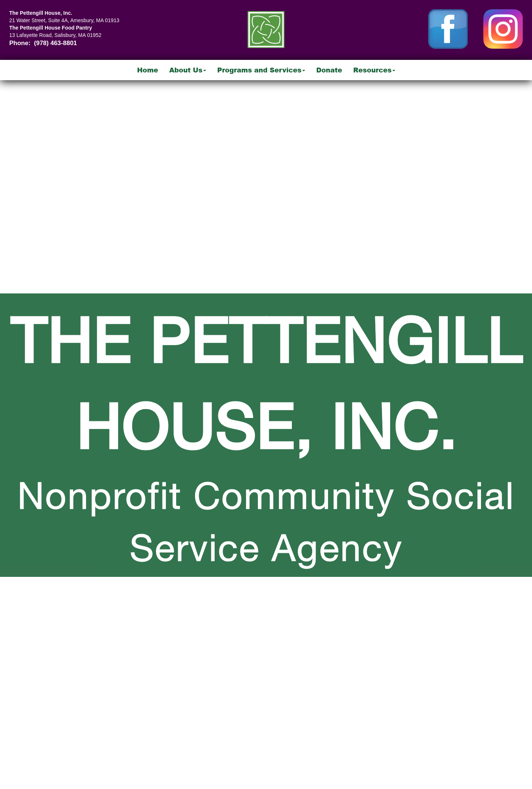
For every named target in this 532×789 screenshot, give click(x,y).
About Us (188, 70)
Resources (374, 70)
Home (148, 70)
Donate (329, 70)
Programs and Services (261, 70)
